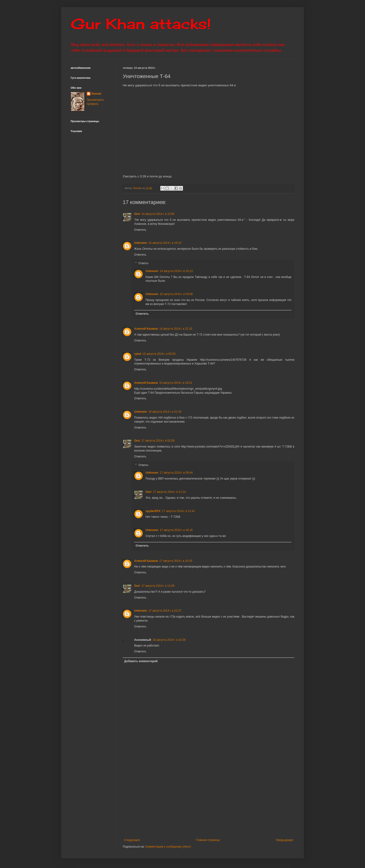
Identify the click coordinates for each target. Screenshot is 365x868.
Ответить (140, 230)
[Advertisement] (238, 803)
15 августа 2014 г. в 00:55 (159, 354)
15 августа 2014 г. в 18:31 (176, 383)
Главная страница (208, 840)
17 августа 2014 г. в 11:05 (158, 586)
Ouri (137, 214)
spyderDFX (153, 511)
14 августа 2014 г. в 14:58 (158, 214)
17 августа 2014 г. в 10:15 (176, 561)
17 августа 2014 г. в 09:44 (176, 473)
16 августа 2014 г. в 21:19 (165, 412)
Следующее (132, 840)
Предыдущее (285, 840)
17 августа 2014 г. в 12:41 (178, 511)
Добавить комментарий (141, 661)
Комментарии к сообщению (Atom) (168, 847)
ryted (138, 354)
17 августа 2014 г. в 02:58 (158, 441)
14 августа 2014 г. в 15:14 (165, 243)
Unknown (141, 243)
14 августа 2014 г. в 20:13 (176, 271)
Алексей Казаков (146, 329)
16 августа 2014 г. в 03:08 (176, 294)
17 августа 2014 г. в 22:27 (165, 611)
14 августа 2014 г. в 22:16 (176, 329)
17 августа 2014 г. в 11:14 (169, 492)
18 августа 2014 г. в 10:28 (169, 640)
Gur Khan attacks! (141, 24)
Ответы (143, 263)
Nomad (96, 94)
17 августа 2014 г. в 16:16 (176, 530)
